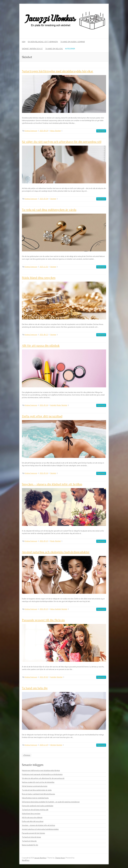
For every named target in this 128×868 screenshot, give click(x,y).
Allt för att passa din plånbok (41, 346)
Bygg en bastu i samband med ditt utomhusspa (38, 794)
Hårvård (53, 745)
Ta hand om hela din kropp (31, 837)
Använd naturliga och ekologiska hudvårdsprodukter (56, 552)
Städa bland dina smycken (39, 278)
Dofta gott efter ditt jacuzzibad (42, 416)
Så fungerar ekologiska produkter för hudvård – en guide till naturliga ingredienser (51, 802)
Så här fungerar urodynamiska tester (35, 786)
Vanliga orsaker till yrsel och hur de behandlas (38, 782)
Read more (101, 131)
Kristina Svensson (31, 131)
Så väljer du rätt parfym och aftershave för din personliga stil (62, 142)
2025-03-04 (44, 199)
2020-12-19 (44, 745)
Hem (24, 42)
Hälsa (52, 131)
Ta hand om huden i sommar (73, 42)
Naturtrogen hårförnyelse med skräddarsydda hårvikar (58, 71)
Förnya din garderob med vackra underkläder (38, 806)
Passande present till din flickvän (43, 620)
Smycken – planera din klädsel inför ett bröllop (52, 484)
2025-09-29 (44, 131)
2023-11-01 (44, 267)
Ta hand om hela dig (54, 49)
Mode (59, 405)
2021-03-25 (44, 541)
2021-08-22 (44, 335)
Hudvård (53, 405)
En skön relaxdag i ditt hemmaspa (43, 42)
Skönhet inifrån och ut (32, 49)
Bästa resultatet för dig (30, 845)
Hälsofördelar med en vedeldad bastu (35, 798)
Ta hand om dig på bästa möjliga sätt (35, 810)
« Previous (27, 755)
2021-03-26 (44, 405)
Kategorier (70, 49)
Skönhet (58, 131)
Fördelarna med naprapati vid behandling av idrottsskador (42, 774)
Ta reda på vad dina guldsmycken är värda (49, 210)
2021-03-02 (44, 677)
